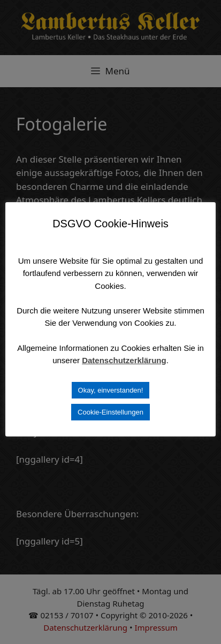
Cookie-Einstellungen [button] (110, 412)
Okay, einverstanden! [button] (111, 390)
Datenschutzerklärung (124, 360)
